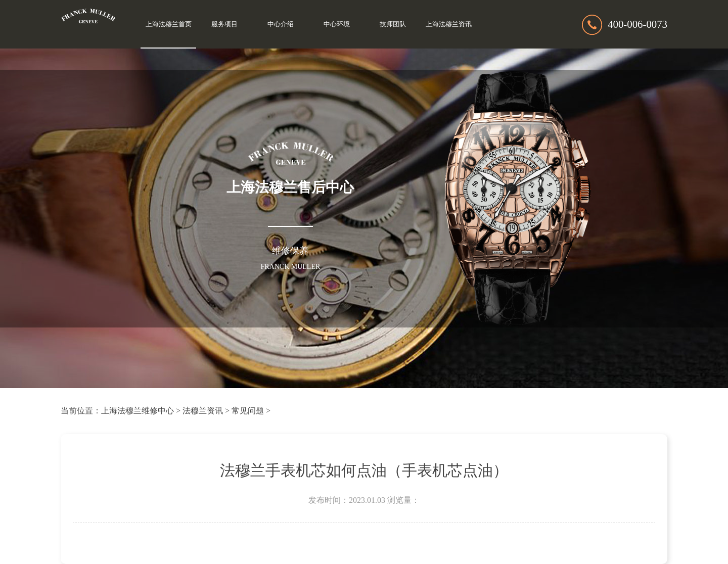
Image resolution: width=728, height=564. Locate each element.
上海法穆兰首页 (169, 24)
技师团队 (393, 24)
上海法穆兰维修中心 (138, 411)
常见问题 (248, 411)
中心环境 (337, 24)
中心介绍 (281, 24)
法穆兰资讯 (203, 411)
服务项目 (224, 24)
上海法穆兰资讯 (449, 24)
